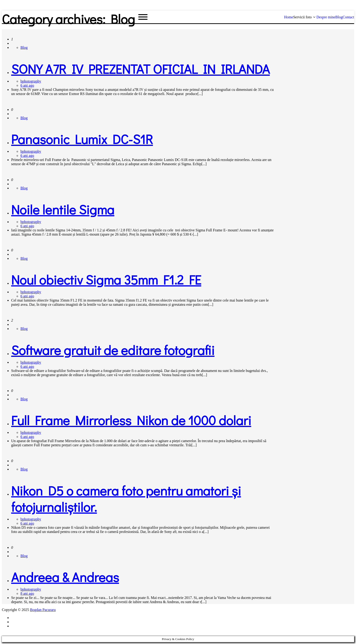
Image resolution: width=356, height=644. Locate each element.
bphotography (31, 81)
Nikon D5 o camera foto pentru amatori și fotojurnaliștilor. (126, 499)
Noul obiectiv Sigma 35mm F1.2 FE (106, 279)
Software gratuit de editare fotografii (113, 350)
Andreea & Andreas (65, 577)
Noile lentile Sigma (63, 209)
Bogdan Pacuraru (43, 610)
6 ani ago (27, 85)
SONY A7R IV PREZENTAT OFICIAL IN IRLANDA (140, 69)
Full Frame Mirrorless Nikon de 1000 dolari (131, 420)
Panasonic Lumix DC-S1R (82, 139)
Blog (24, 48)
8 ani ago (27, 593)
